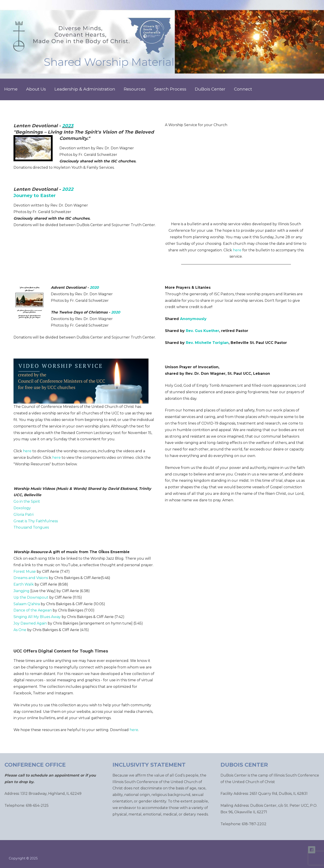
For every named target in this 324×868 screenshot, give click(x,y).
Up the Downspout (31, 597)
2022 (68, 189)
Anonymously (193, 319)
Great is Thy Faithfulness (36, 521)
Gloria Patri (24, 515)
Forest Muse (25, 571)
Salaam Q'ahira (27, 604)
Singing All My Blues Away (37, 617)
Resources (135, 89)
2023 (68, 126)
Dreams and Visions (31, 578)
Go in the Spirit (27, 501)
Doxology (22, 508)
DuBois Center (210, 89)
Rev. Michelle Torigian (207, 343)
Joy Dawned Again (30, 623)
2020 (94, 287)
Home (11, 89)
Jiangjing (21, 591)
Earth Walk (24, 584)
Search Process (170, 89)
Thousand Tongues (31, 527)
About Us (36, 89)
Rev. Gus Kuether (202, 331)
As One (20, 630)
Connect (243, 89)
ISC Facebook (312, 850)
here (237, 250)
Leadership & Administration (85, 89)
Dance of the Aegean (33, 610)
